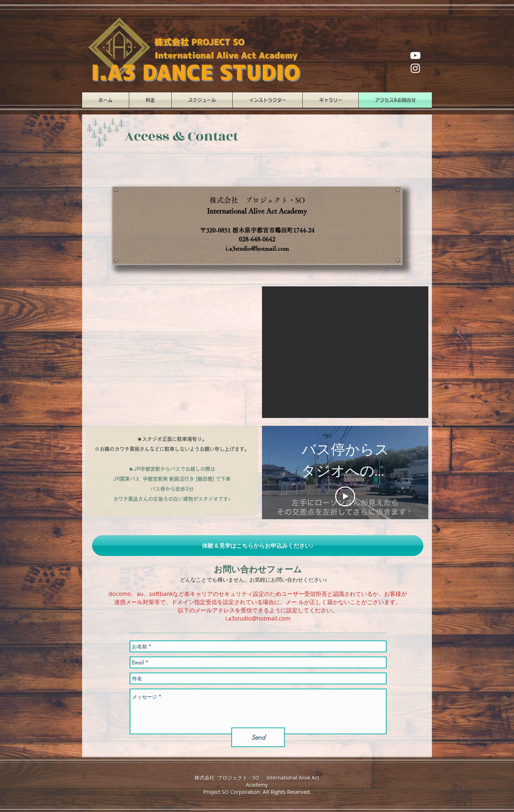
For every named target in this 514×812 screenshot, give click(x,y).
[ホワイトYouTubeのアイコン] (415, 55)
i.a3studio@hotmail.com (257, 248)
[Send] (258, 737)
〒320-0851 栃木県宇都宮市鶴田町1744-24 (257, 230)
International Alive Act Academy (257, 211)
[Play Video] (345, 496)
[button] (345, 352)
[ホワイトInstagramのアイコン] (415, 68)
